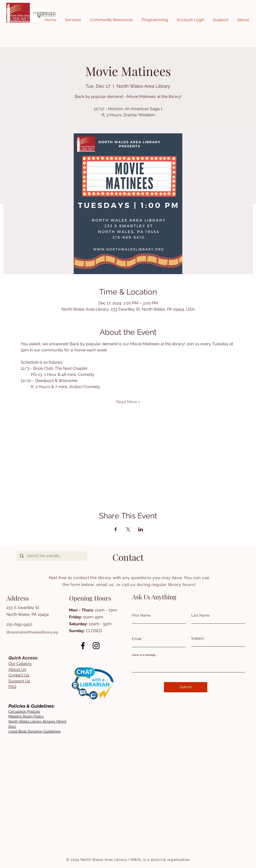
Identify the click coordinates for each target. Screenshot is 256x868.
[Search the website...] (52, 556)
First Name (141, 615)
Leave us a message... (145, 655)
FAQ (12, 687)
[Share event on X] (128, 529)
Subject (198, 638)
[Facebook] (83, 646)
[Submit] (186, 687)
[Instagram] (96, 646)
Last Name (200, 615)
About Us (17, 669)
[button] (73, 20)
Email (137, 639)
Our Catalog (20, 664)
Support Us (19, 681)
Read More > (128, 402)
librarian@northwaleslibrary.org (32, 632)
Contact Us (19, 675)
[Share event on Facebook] (116, 529)
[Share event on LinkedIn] (141, 529)
